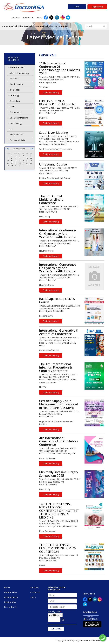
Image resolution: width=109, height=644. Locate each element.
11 (23, 158)
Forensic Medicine (18, 140)
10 (20, 158)
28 (8, 166)
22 (12, 163)
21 (8, 163)
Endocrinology (16, 123)
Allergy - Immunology (19, 73)
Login (77, 7)
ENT (11, 129)
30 (8, 156)
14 (8, 161)
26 (27, 163)
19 (27, 161)
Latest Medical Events (55, 37)
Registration (97, 7)
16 (16, 161)
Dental (13, 107)
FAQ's (39, 18)
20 (31, 161)
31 (20, 166)
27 (31, 163)
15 (12, 161)
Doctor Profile (61, 26)
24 (20, 163)
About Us (16, 18)
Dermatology (16, 112)
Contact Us (28, 18)
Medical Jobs (46, 26)
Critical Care (15, 101)
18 (23, 161)
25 (23, 163)
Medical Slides (16, 26)
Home (5, 26)
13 (31, 158)
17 (20, 161)
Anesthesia (14, 79)
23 (16, 163)
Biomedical (15, 90)
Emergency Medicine (19, 118)
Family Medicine (17, 135)
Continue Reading (51, 92)
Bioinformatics (16, 84)
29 (12, 166)
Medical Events (32, 26)
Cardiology (14, 95)
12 (27, 158)
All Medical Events (18, 67)
